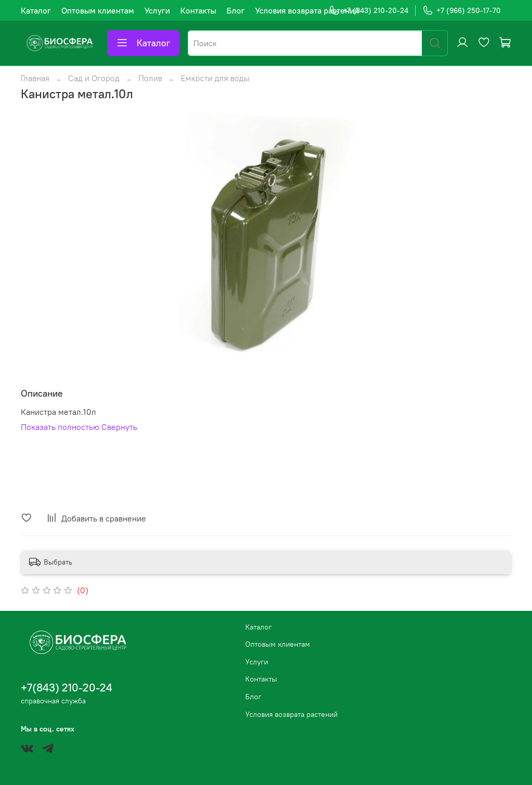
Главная (35, 78)
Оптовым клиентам (98, 10)
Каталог (36, 10)
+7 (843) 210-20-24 (369, 11)
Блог (236, 10)
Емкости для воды (215, 78)
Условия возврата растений (307, 10)
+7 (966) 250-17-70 (462, 11)
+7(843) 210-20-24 (66, 688)
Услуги (157, 10)
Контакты (198, 10)
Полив (150, 78)
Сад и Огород (94, 78)
